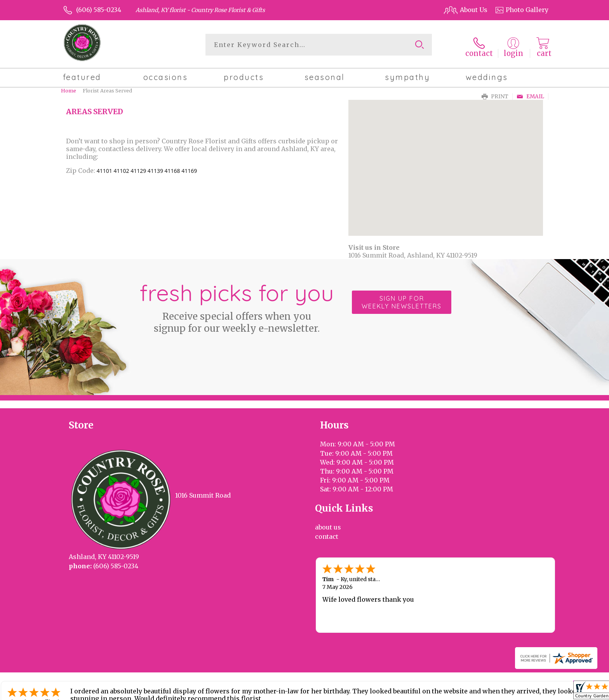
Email (530, 93)
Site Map (527, 692)
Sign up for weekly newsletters (402, 299)
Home (69, 87)
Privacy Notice (418, 692)
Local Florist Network (477, 692)
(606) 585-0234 (99, 10)
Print (495, 93)
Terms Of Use (371, 692)
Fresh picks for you (237, 303)
